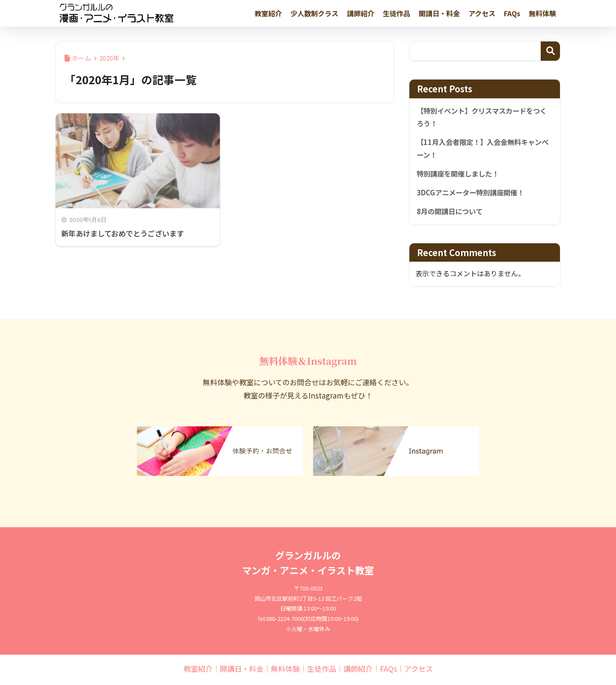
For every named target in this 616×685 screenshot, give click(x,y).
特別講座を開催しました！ (460, 175)
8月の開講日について (451, 214)
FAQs (512, 13)
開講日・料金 (439, 13)
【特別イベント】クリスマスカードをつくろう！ (482, 118)
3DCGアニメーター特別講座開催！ (473, 195)
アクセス (482, 13)
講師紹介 (361, 13)
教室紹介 (268, 13)
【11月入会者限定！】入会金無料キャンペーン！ (483, 150)
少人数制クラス (314, 13)
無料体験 (542, 13)
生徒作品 (397, 13)
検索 (550, 51)
